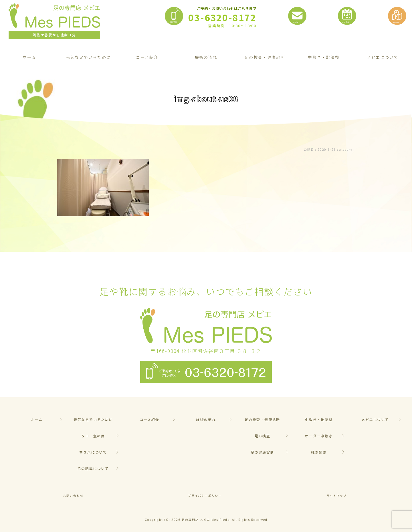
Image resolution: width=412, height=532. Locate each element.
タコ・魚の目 (93, 436)
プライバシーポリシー (205, 496)
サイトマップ (337, 496)
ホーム (29, 57)
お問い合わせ (73, 496)
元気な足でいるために (88, 57)
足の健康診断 (263, 452)
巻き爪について (93, 452)
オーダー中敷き (319, 436)
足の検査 (263, 436)
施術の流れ (206, 57)
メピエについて (375, 419)
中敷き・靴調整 (324, 57)
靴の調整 (319, 452)
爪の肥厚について (93, 468)
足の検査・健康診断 (265, 57)
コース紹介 (147, 57)
